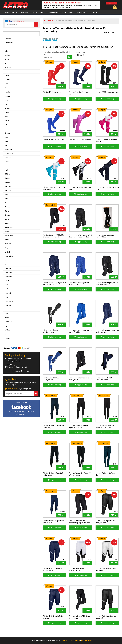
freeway (7, 96)
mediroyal (8, 190)
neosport (8, 215)
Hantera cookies (87, 640)
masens (7, 182)
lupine (7, 170)
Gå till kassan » (19, 21)
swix (6, 297)
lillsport (8, 158)
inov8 (7, 117)
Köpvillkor (25, 12)
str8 (6, 285)
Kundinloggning (68, 12)
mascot (7, 178)
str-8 (6, 289)
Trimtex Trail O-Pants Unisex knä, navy (54, 617)
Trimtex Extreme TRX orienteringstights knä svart (80, 522)
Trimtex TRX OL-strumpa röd (54, 92)
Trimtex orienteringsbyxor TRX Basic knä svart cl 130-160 (81, 236)
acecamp (8, 39)
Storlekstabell (54, 12)
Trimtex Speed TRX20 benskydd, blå (51, 379)
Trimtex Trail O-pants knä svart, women (105, 522)
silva (6, 260)
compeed (8, 80)
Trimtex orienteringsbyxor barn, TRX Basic (105, 236)
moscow (7, 207)
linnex (7, 162)
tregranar (8, 305)
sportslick (8, 277)
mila (6, 199)
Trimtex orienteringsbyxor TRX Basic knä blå (81, 284)
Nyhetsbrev (81, 12)
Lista (115, 33)
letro (7, 145)
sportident (8, 272)
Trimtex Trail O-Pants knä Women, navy (52, 569)
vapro (7, 326)
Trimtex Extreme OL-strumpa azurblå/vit (54, 188)
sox (6, 264)
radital (7, 252)
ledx (6, 137)
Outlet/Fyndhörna (11, 12)
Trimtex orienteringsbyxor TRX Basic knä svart (107, 284)
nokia (7, 219)
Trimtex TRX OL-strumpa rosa (80, 140)
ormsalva (8, 244)
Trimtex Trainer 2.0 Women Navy (106, 474)
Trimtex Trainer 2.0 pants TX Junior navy (53, 426)
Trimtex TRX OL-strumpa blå (53, 140)
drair (6, 88)
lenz (6, 141)
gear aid (7, 108)
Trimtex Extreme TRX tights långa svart (80, 617)
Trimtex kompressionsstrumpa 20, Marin (107, 188)
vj (5, 334)
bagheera (8, 55)
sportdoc (8, 268)
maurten (8, 186)
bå (6, 71)
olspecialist (9, 236)
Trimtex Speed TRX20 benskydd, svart (51, 331)
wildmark (8, 330)
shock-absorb (9, 256)
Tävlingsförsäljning (38, 12)
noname (8, 223)
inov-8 (7, 121)
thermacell (9, 301)
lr (5, 166)
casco (7, 76)
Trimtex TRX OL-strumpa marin (78, 93)
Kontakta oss (93, 12)
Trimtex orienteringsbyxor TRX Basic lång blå (81, 331)
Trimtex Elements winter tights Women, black (105, 426)
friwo (7, 100)
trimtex (8, 309)
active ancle (9, 43)
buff (6, 63)
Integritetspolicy (74, 640)
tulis (6, 314)
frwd (6, 104)
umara (7, 318)
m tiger (7, 174)
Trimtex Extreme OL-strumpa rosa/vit (107, 141)
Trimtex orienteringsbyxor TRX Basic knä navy (54, 284)
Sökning (50, 20)
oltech (7, 240)
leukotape (8, 149)
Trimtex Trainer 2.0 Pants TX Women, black (80, 474)
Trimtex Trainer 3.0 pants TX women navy (53, 522)
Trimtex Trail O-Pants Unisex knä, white (106, 569)
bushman (8, 67)
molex (7, 203)
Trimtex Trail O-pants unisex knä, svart (106, 617)
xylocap (7, 338)
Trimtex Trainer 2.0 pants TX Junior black (53, 474)
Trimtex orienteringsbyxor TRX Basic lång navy (107, 331)
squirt (7, 281)
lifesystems (9, 153)
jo (5, 129)
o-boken (8, 231)
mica (6, 194)
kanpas (7, 133)
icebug (7, 112)
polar (7, 248)
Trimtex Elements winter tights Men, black (79, 426)
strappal (8, 293)
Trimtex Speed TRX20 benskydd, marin (104, 379)
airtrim (7, 47)
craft (6, 84)
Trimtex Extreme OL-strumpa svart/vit (80, 188)
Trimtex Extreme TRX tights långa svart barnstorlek (53, 236)
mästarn (8, 211)
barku (7, 59)
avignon (7, 51)
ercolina (8, 92)
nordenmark (9, 227)
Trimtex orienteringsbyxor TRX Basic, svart (81, 379)
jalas (6, 125)
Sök (70, 57)
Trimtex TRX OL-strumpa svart (107, 92)
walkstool (8, 322)
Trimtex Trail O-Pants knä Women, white (79, 569)
